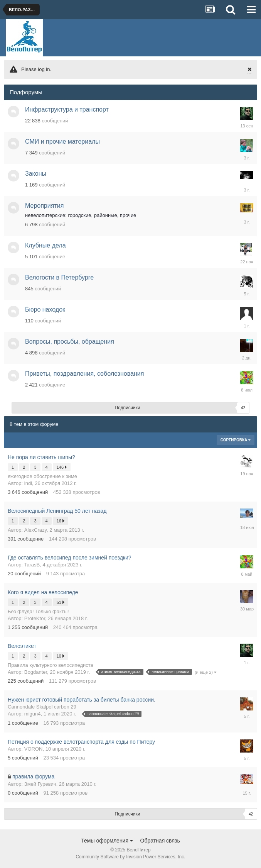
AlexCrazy (35, 530)
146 (62, 467)
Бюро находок (45, 309)
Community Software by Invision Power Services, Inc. (130, 857)
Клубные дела (45, 245)
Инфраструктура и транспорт (67, 109)
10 (61, 656)
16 (61, 521)
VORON (34, 749)
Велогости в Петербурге (59, 277)
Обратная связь (160, 841)
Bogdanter (36, 672)
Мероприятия (44, 206)
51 (61, 602)
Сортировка (236, 440)
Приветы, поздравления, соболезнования (84, 374)
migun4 (33, 714)
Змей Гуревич (40, 784)
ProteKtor (35, 618)
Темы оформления (107, 841)
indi (28, 483)
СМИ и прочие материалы (62, 142)
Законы (36, 174)
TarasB (32, 565)
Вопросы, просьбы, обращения (70, 342)
